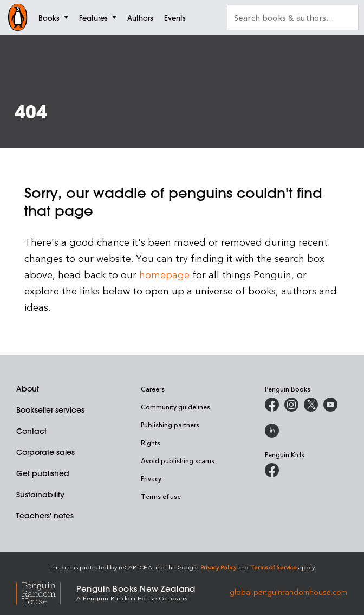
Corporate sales (45, 452)
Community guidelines (175, 407)
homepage (164, 274)
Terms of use (161, 496)
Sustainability (40, 495)
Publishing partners (170, 425)
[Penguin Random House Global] (46, 592)
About (28, 389)
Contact (31, 431)
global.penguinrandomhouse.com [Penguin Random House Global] (288, 592)
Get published (43, 473)
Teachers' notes (45, 516)
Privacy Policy (218, 567)
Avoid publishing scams (178, 460)
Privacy (151, 478)
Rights (151, 443)
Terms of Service (274, 567)
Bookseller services (50, 410)
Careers (153, 389)
